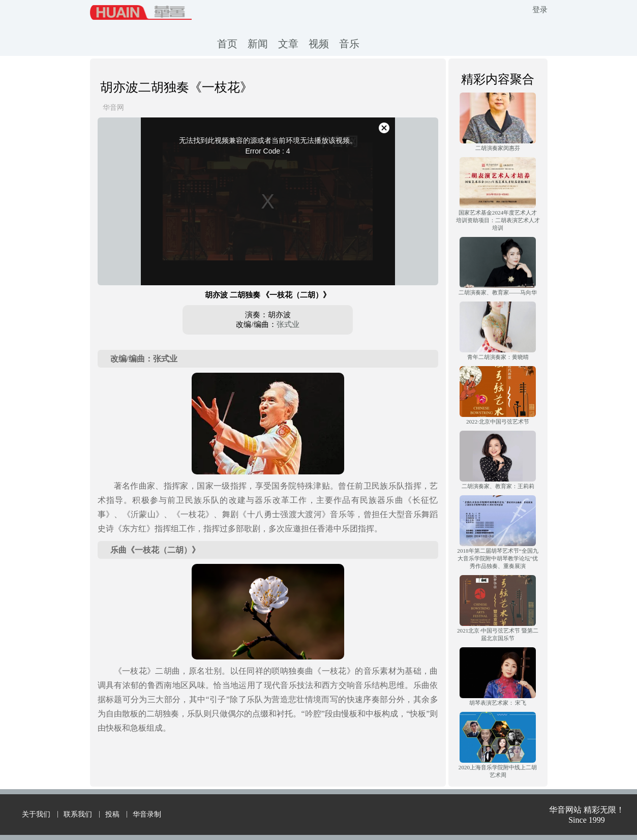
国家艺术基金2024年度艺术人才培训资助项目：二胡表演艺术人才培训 (498, 220)
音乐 (349, 44)
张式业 (288, 324)
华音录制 (147, 814)
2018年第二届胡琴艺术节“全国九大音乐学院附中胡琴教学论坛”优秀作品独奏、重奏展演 (497, 558)
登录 (540, 10)
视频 (319, 44)
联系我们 (78, 814)
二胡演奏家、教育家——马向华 (498, 292)
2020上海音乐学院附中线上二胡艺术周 (498, 771)
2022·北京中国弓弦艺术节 (498, 422)
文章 (288, 44)
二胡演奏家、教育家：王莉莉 (498, 486)
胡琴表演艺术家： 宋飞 (498, 703)
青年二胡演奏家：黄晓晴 (498, 357)
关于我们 (36, 814)
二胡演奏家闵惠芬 (498, 148)
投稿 (112, 814)
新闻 (258, 44)
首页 (227, 44)
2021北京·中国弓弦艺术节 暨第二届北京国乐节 (498, 634)
